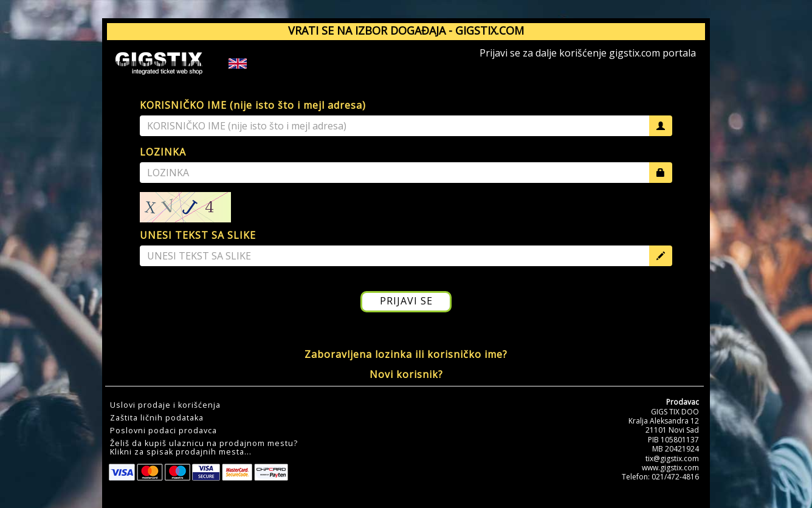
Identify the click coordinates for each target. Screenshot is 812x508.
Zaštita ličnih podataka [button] (157, 418)
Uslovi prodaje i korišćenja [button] (165, 405)
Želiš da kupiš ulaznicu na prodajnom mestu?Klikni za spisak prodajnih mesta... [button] (204, 448)
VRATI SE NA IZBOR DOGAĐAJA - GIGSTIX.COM (406, 30)
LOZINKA (163, 152)
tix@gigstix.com (672, 458)
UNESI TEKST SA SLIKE (198, 235)
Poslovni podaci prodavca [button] (163, 431)
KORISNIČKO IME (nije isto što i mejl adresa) (253, 105)
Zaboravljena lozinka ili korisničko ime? (406, 354)
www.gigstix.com (670, 468)
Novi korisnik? (406, 374)
